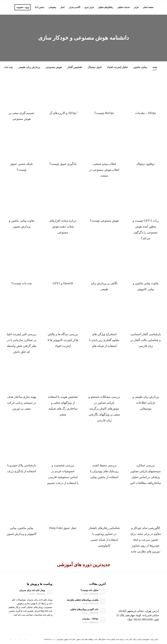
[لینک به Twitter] (25, 640)
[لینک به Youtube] (11, 640)
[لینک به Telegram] (15, 640)
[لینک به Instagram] (20, 640)
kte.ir (53, 639)
